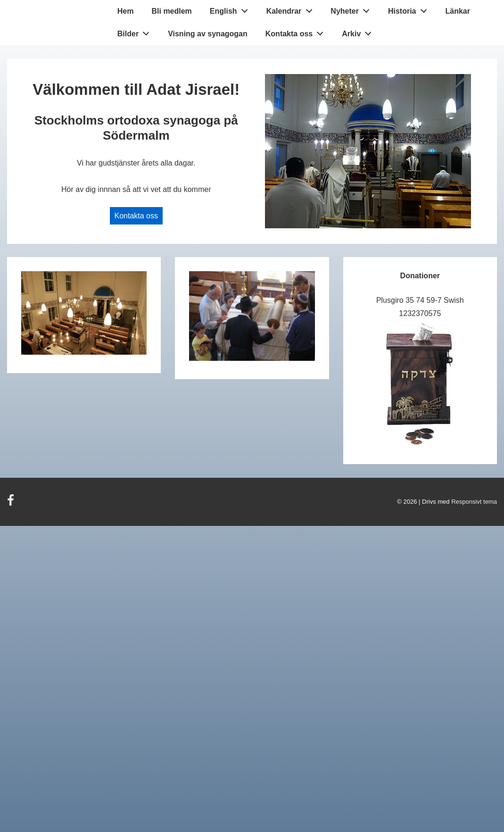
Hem (126, 11)
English (231, 9)
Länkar (457, 11)
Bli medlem (171, 11)
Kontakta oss (297, 32)
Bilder (136, 32)
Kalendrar (292, 9)
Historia (410, 9)
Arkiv (359, 32)
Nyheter (352, 9)
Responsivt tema (474, 502)
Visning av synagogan (208, 34)
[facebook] (12, 503)
